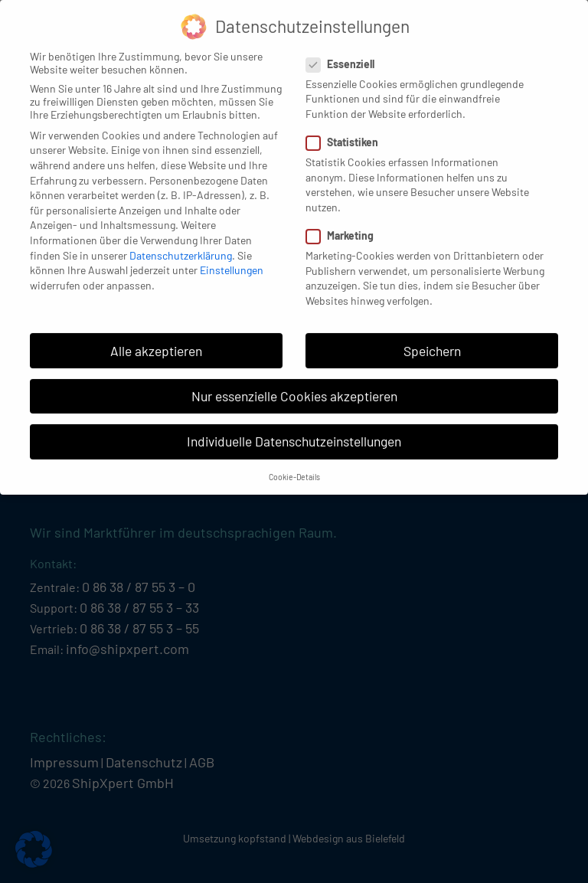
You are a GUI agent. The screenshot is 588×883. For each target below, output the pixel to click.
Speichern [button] (432, 338)
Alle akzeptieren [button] (156, 338)
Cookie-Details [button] (294, 464)
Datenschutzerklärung (181, 243)
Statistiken (347, 130)
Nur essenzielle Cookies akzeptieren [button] (294, 384)
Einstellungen (232, 258)
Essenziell (345, 52)
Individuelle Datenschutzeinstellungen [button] (294, 429)
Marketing (345, 223)
